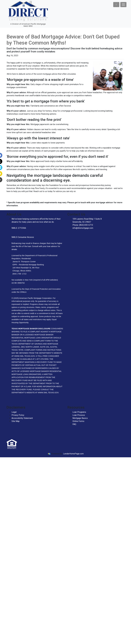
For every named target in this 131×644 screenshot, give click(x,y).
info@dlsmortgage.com (83, 228)
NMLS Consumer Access (23, 237)
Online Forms (78, 421)
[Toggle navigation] (123, 5)
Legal (14, 412)
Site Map (16, 421)
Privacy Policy (18, 415)
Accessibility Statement (22, 418)
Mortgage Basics (80, 418)
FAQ (74, 424)
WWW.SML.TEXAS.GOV (48, 393)
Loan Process (79, 415)
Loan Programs (79, 412)
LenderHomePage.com (73, 454)
